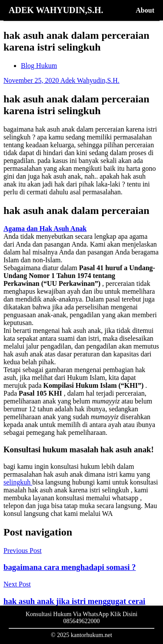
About (145, 10)
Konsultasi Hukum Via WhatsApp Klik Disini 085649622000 (81, 618)
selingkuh (18, 482)
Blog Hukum (39, 66)
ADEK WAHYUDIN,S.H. (56, 10)
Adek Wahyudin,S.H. (90, 80)
